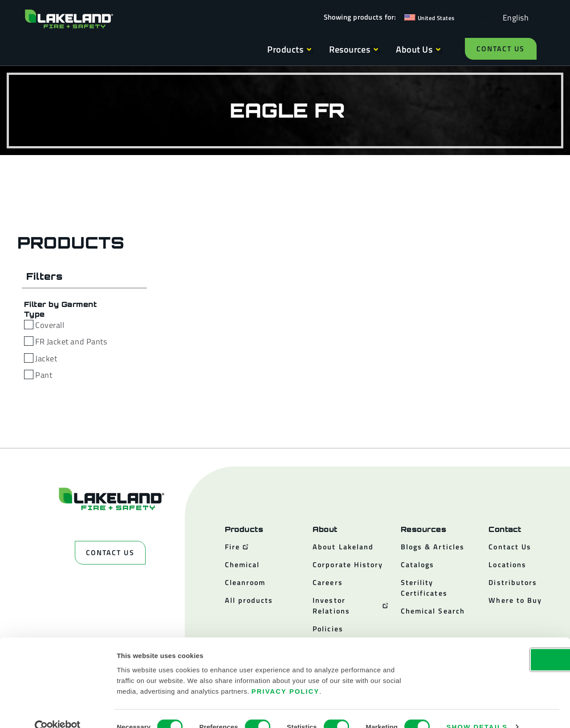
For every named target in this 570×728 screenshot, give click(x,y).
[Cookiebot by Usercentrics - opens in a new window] (58, 711)
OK (496, 643)
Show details (477, 710)
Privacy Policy (286, 674)
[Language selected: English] (513, 17)
